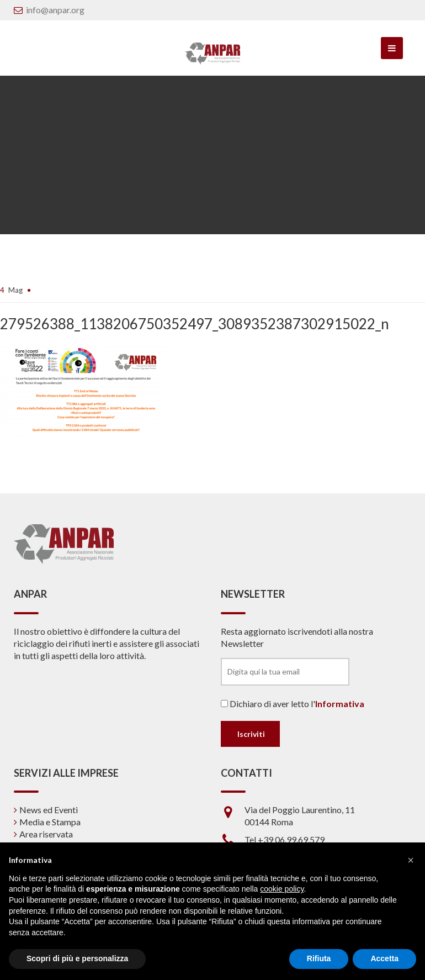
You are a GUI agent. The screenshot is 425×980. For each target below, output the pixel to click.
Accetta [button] (384, 958)
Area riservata (46, 834)
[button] (411, 860)
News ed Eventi (49, 810)
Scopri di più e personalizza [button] (77, 958)
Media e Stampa (50, 822)
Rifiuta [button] (319, 958)
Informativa (340, 704)
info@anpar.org (55, 10)
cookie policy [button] (282, 889)
